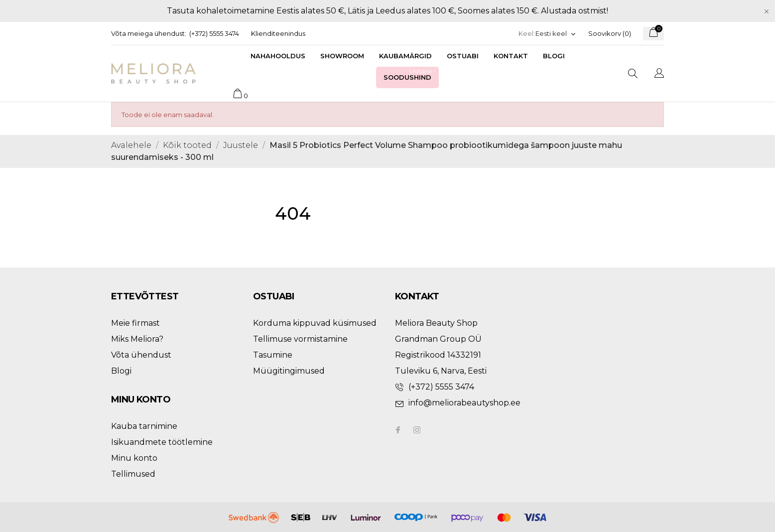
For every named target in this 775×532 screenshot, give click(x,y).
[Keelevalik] (556, 34)
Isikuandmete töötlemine (162, 442)
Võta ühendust (141, 355)
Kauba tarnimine (144, 426)
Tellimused (133, 474)
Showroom (342, 56)
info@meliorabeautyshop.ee (464, 403)
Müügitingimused (289, 371)
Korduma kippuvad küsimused (315, 323)
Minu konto (134, 458)
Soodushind (410, 74)
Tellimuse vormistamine (300, 339)
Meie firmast (135, 323)
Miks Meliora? (137, 339)
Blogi (554, 56)
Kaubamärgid (405, 56)
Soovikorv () (610, 33)
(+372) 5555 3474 (214, 33)
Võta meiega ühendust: (149, 33)
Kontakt (511, 56)
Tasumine (273, 355)
